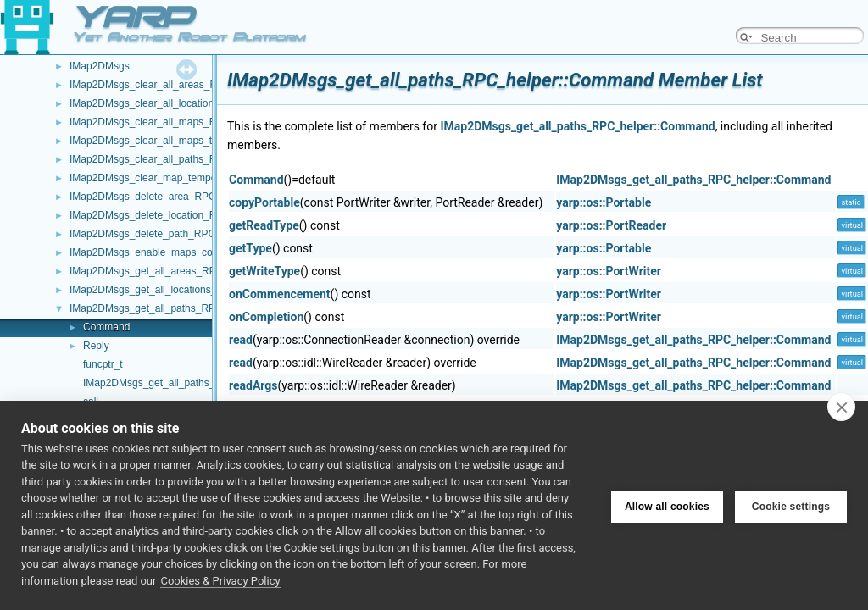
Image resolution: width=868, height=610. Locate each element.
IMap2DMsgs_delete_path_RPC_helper (159, 234)
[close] (841, 407)
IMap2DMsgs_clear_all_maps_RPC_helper (167, 122)
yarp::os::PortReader (611, 225)
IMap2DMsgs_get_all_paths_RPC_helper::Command (577, 126)
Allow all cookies (667, 505)
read (241, 340)
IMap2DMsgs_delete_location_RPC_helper (167, 215)
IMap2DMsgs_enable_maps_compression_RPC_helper (195, 252)
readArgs (253, 385)
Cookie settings (791, 505)
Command (106, 327)
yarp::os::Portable (604, 202)
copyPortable (264, 202)
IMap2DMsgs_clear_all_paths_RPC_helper (167, 159)
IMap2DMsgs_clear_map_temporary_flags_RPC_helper (196, 178)
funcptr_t (103, 364)
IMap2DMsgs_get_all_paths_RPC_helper (163, 308)
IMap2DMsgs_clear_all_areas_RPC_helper (167, 85)
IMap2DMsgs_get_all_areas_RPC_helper (163, 271)
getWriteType (264, 271)
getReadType (264, 225)
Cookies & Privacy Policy (220, 581)
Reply (96, 346)
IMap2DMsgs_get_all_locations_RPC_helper (171, 290)
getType (250, 248)
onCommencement (280, 294)
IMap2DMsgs (100, 66)
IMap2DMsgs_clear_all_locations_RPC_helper (175, 103)
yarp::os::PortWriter (609, 271)
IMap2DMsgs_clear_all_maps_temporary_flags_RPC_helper (206, 141)
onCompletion (266, 317)
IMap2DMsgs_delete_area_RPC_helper (160, 197)
